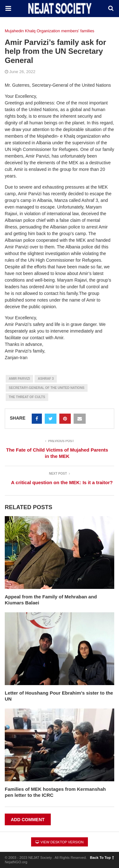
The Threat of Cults (27, 397)
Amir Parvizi (20, 379)
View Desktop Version (60, 842)
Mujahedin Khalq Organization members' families (50, 31)
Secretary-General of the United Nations (47, 388)
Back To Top (102, 858)
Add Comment (28, 820)
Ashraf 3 (46, 379)
